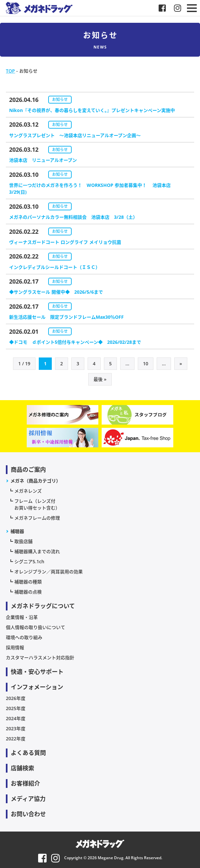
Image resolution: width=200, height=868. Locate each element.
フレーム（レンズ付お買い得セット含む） (37, 504)
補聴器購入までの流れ (37, 551)
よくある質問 (28, 753)
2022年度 (16, 739)
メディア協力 (28, 799)
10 (146, 364)
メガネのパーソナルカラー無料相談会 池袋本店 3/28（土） (73, 217)
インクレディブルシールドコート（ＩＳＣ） (55, 267)
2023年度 (16, 728)
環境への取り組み (24, 637)
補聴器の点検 (28, 592)
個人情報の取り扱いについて (36, 627)
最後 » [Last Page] (100, 379)
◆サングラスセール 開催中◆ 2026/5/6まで (56, 292)
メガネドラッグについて (43, 606)
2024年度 (16, 718)
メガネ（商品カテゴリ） (36, 481)
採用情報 (15, 647)
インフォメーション (37, 687)
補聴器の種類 (28, 582)
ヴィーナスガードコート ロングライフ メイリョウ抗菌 (65, 242)
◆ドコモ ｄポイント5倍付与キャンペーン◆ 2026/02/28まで (75, 342)
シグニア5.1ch (29, 561)
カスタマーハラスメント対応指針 (40, 658)
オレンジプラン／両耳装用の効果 (49, 572)
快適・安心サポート (37, 672)
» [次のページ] (181, 364)
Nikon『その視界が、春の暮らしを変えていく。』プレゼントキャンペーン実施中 (92, 110)
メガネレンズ (28, 491)
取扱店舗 (23, 541)
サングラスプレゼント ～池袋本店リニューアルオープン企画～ (75, 135)
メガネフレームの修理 (37, 518)
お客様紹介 (25, 783)
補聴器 (17, 531)
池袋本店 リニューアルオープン (43, 160)
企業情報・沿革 (22, 617)
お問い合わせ (28, 814)
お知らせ (60, 99)
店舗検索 (22, 768)
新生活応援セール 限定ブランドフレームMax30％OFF (66, 317)
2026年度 (16, 698)
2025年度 (16, 708)
